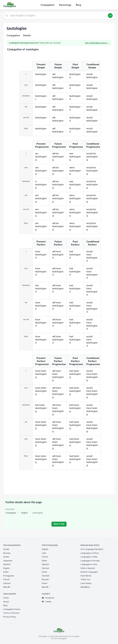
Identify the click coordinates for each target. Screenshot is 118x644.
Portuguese (9, 576)
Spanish (7, 564)
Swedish (46, 576)
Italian (44, 561)
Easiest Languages (89, 572)
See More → (86, 587)
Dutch (6, 572)
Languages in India (89, 557)
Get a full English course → (97, 43)
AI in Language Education (92, 549)
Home (6, 598)
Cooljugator (11, 513)
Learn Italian (86, 583)
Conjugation (47, 5)
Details (27, 35)
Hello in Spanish (88, 568)
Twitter (47, 602)
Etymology (65, 5)
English (24, 513)
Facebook (48, 598)
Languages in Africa (90, 553)
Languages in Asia (89, 564)
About (6, 602)
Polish (45, 583)
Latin (44, 553)
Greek (6, 549)
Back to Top (59, 524)
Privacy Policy (10, 617)
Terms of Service (11, 613)
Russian (7, 553)
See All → (8, 587)
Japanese (8, 561)
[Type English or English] (59, 16)
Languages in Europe (90, 561)
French (6, 579)
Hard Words (86, 576)
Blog (79, 5)
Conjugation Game (12, 609)
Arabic (6, 557)
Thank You (85, 579)
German (7, 583)
